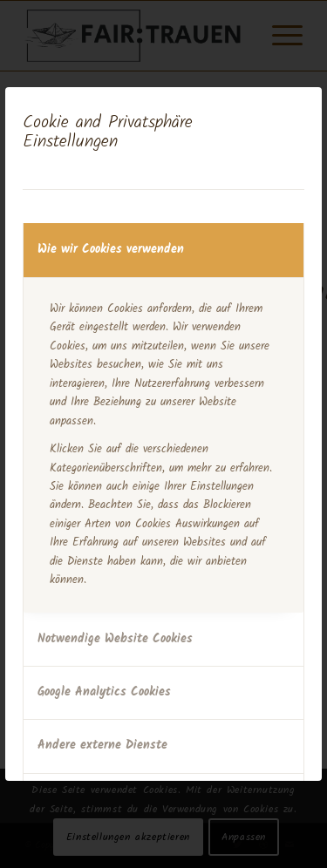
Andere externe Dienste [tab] (102, 745)
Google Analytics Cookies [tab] (104, 692)
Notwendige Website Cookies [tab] (115, 639)
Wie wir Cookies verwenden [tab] (111, 249)
